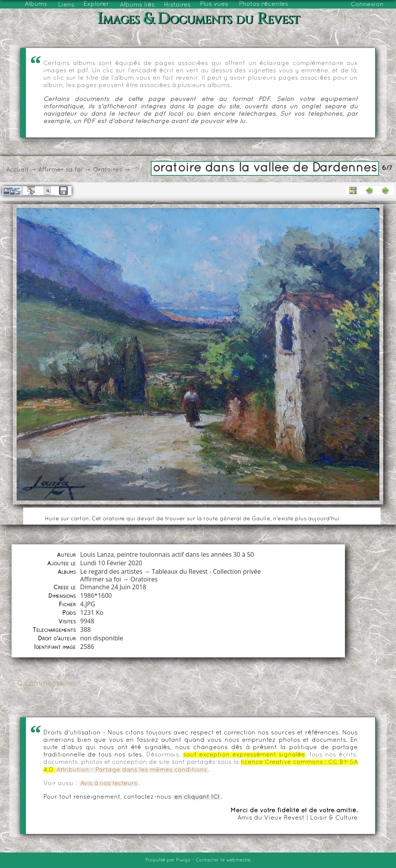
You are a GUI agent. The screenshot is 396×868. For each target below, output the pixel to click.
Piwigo (183, 860)
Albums (36, 4)
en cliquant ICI (197, 797)
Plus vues (214, 4)
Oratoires (108, 170)
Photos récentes (264, 4)
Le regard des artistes (111, 571)
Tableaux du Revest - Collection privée (206, 571)
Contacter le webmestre (223, 860)
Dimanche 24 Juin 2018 (113, 587)
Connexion (367, 5)
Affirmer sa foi (61, 170)
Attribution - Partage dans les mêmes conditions (132, 770)
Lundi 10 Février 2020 (111, 563)
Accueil (17, 170)
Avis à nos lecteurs (109, 784)
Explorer (96, 4)
